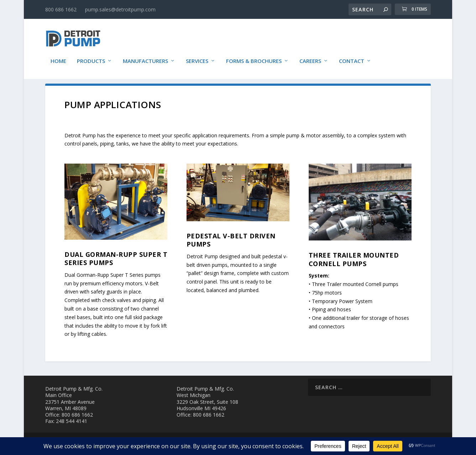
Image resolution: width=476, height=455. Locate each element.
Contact (352, 58)
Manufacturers (145, 58)
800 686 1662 (61, 9)
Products (91, 58)
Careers (310, 58)
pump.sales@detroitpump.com (120, 9)
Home (58, 58)
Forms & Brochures (254, 58)
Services (197, 58)
